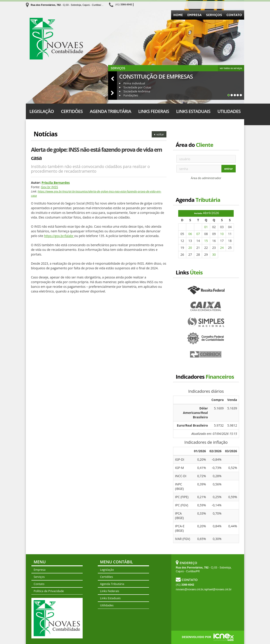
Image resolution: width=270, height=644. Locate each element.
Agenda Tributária (110, 111)
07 (198, 234)
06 (190, 234)
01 (206, 227)
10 (222, 234)
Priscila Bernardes (56, 183)
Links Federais (153, 111)
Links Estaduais (193, 111)
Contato (234, 15)
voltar (159, 134)
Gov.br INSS (49, 187)
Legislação (42, 111)
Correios (206, 355)
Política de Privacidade (49, 591)
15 (206, 241)
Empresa (194, 15)
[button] (112, 78)
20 (190, 248)
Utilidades (229, 111)
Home (178, 15)
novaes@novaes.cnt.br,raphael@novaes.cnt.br (204, 589)
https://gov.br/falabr (59, 236)
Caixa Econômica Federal (206, 307)
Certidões (72, 111)
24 (222, 248)
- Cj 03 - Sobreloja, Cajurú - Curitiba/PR (68, 5)
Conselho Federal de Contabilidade (206, 339)
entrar (229, 169)
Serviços (214, 15)
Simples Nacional (206, 323)
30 (214, 255)
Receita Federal (206, 290)
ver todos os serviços (231, 68)
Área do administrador (206, 178)
